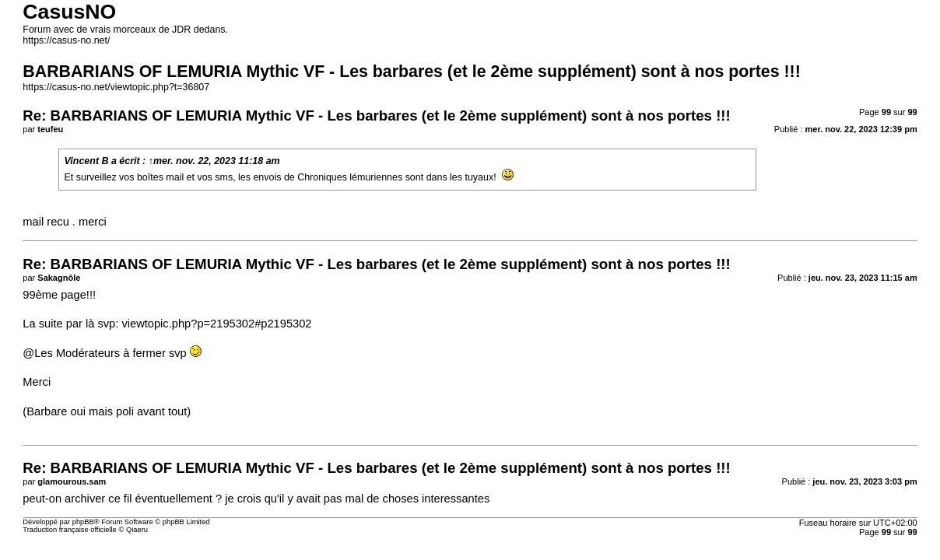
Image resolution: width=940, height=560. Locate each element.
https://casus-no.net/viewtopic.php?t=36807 (116, 87)
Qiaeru (137, 530)
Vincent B (87, 161)
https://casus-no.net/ (66, 40)
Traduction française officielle (70, 530)
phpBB (83, 522)
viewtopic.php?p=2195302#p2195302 (216, 324)
